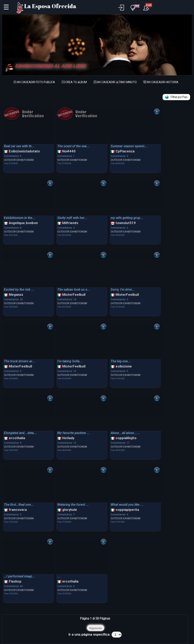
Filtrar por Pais (176, 97)
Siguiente (96, 628)
